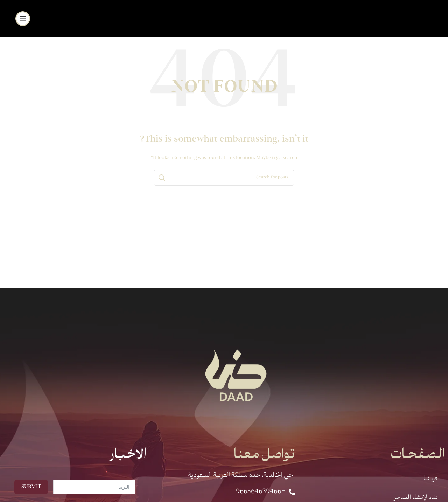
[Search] (224, 178)
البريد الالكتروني (122, 474)
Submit (31, 487)
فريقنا (430, 479)
